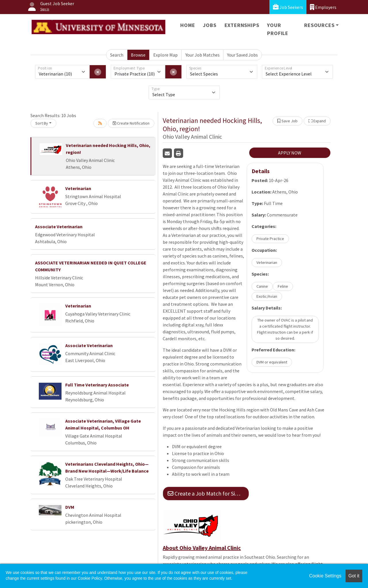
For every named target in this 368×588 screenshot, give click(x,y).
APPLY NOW (290, 153)
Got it (354, 576)
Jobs (210, 25)
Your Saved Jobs (243, 55)
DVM (70, 507)
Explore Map (165, 55)
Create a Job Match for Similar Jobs (208, 493)
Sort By (42, 123)
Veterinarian (78, 188)
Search (117, 55)
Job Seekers (288, 7)
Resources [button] (319, 25)
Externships (242, 25)
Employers (323, 7)
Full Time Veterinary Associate (97, 385)
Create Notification (131, 123)
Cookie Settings (325, 576)
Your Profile (278, 29)
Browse (138, 55)
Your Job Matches (203, 55)
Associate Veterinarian (59, 227)
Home (188, 25)
